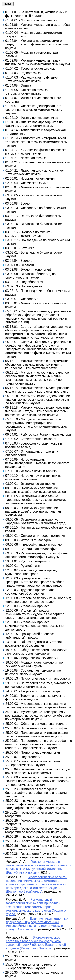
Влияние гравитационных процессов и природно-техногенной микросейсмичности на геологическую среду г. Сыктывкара (37, 924)
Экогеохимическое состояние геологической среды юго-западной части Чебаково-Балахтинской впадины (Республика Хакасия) (36, 943)
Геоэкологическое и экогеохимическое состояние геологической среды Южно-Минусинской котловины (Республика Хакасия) (39, 867)
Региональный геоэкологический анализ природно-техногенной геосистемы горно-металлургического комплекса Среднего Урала (36, 907)
